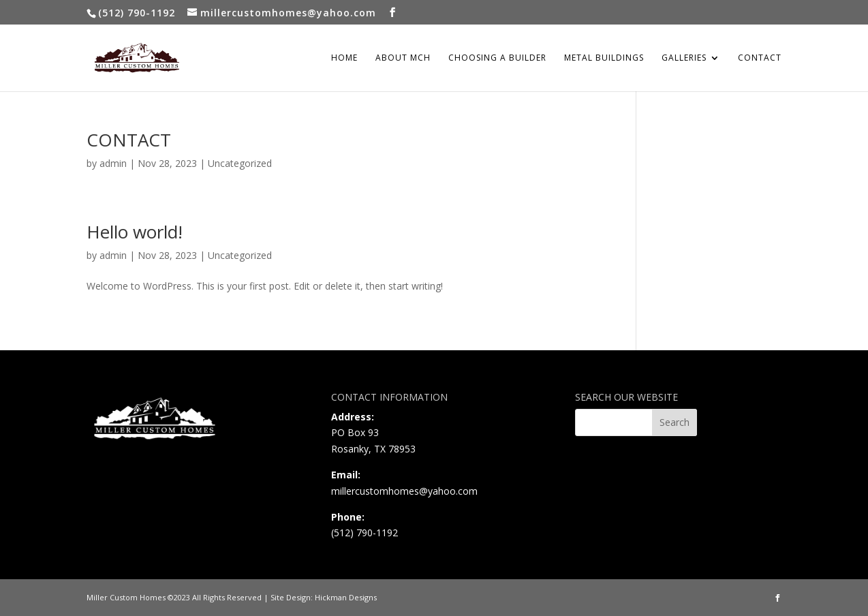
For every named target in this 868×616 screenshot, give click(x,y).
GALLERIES (684, 58)
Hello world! (135, 232)
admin (113, 163)
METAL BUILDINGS (604, 58)
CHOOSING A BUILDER (497, 58)
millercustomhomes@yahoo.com (404, 491)
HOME (344, 58)
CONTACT (760, 58)
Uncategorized (240, 163)
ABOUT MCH (403, 58)
